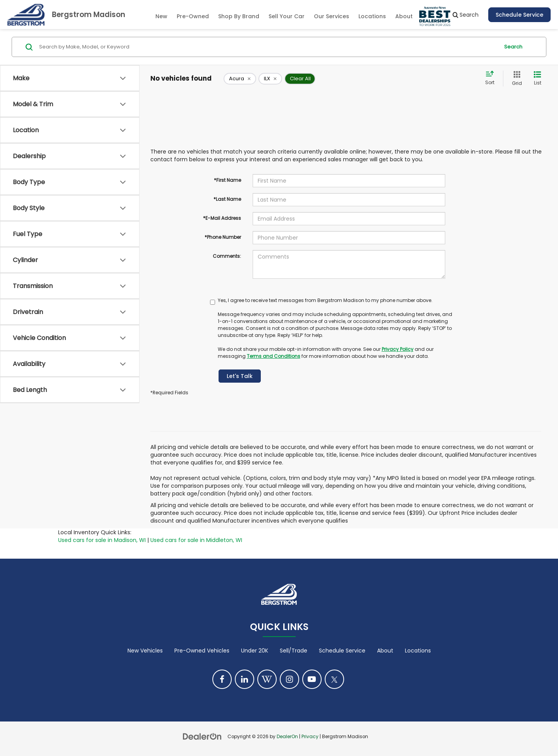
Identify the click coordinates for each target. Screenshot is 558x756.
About (385, 651)
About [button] (404, 16)
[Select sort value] (492, 78)
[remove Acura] (240, 79)
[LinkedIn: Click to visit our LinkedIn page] (245, 679)
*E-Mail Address (222, 218)
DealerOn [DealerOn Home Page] (287, 737)
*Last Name (227, 199)
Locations (372, 16)
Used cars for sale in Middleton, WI (196, 540)
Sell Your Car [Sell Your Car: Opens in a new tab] (287, 16)
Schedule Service (519, 15)
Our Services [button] (332, 16)
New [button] (161, 16)
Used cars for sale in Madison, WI (102, 540)
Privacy (310, 737)
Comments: (227, 256)
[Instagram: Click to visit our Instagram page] (289, 679)
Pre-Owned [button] (193, 16)
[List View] (537, 79)
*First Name (227, 180)
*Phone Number (223, 237)
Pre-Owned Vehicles (202, 651)
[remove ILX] (270, 79)
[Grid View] (515, 79)
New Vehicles (145, 651)
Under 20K (255, 651)
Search (513, 47)
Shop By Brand (239, 16)
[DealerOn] (202, 736)
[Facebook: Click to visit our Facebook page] (222, 679)
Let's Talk (240, 376)
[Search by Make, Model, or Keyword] (268, 47)
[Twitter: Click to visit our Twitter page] (334, 679)
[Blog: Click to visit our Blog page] (267, 679)
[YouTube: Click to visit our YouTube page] (312, 679)
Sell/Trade (294, 651)
